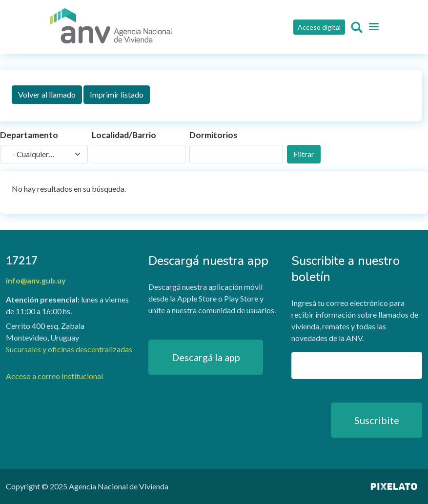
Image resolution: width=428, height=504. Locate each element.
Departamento (29, 135)
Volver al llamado (47, 94)
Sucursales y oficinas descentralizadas (69, 349)
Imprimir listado (117, 94)
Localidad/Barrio (124, 135)
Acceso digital (319, 27)
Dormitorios (213, 135)
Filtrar (304, 154)
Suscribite (377, 420)
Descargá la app (206, 357)
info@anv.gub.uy (36, 280)
